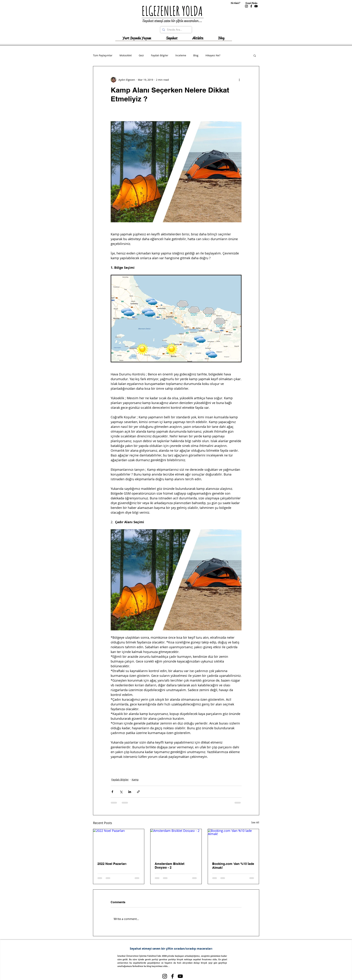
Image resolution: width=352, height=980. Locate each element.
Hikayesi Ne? (213, 55)
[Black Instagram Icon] (246, 6)
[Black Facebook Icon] (251, 6)
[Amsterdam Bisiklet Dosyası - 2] (176, 843)
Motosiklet (126, 55)
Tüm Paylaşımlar (103, 55)
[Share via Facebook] (112, 792)
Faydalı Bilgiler (160, 55)
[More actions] (239, 80)
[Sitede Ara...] (176, 30)
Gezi (141, 55)
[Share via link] (138, 792)
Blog (196, 55)
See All (255, 822)
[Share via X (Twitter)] (121, 792)
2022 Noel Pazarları (112, 864)
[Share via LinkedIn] (130, 792)
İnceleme (181, 55)
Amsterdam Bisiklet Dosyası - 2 (170, 866)
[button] (172, 39)
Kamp (135, 779)
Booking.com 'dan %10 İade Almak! (233, 866)
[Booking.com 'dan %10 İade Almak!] (233, 843)
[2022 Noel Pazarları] (119, 843)
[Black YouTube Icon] (256, 6)
